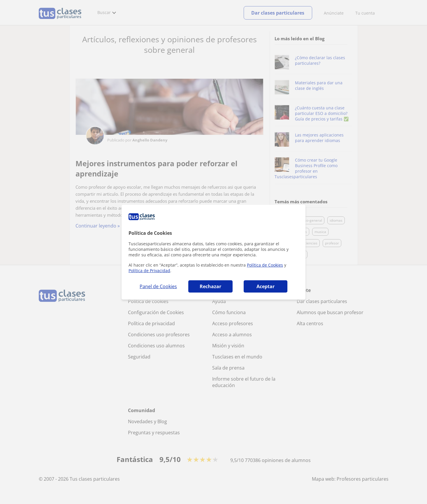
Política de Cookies (265, 265)
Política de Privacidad (149, 271)
